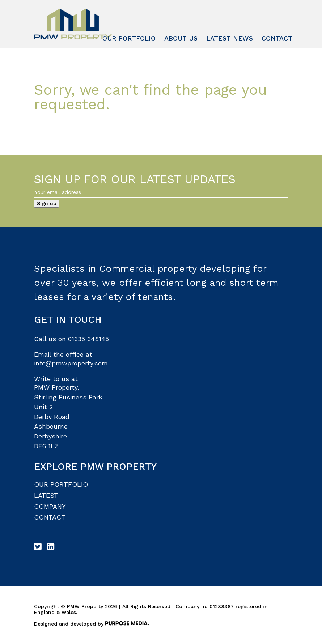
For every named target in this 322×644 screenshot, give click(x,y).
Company (50, 506)
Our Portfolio (129, 38)
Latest (46, 495)
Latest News (230, 38)
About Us (181, 38)
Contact (277, 38)
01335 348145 (88, 339)
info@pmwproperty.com (71, 363)
